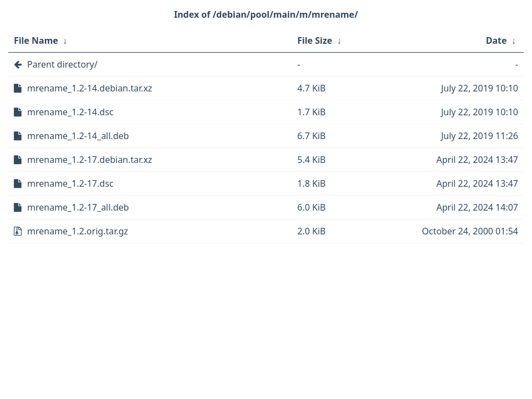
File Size (315, 40)
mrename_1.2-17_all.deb (78, 207)
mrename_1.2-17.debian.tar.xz (90, 160)
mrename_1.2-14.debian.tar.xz (90, 88)
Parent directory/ (62, 64)
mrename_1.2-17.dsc (70, 183)
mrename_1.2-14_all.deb (78, 136)
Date (497, 40)
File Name (36, 40)
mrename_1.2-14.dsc (70, 112)
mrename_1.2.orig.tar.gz (78, 231)
